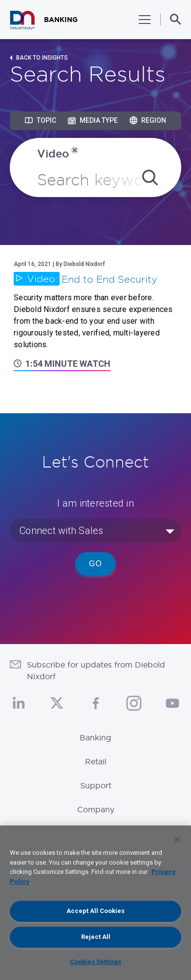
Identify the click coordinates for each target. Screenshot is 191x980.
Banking (95, 737)
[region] (95, 903)
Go (95, 564)
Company (96, 809)
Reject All (96, 937)
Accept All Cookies (95, 911)
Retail (96, 761)
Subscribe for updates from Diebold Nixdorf (96, 670)
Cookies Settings (95, 962)
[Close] (177, 840)
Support (96, 785)
